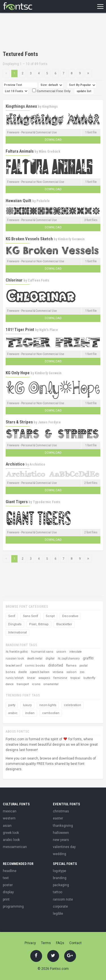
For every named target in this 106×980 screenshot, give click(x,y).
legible (58, 914)
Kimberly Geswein (71, 239)
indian (30, 713)
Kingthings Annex (21, 106)
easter (58, 818)
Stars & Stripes (19, 422)
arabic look (11, 840)
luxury (27, 705)
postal (84, 666)
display (8, 892)
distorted (56, 665)
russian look (15, 658)
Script (50, 616)
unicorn (61, 652)
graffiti (88, 658)
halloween (61, 833)
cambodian (51, 713)
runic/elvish (15, 678)
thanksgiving (63, 826)
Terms (46, 943)
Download (53, 140)
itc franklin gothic (17, 652)
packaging (61, 885)
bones (10, 672)
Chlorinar (14, 280)
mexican (10, 811)
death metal (35, 658)
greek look (11, 833)
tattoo (58, 892)
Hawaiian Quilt (19, 201)
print (6, 899)
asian (7, 826)
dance (10, 684)
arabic (13, 713)
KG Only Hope (18, 373)
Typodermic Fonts (46, 502)
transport (23, 684)
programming (13, 907)
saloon (72, 672)
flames (71, 666)
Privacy (30, 943)
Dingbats (15, 624)
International (18, 632)
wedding (60, 854)
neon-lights (48, 705)
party (12, 705)
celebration (73, 705)
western (9, 818)
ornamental (51, 684)
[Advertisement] (48, 33)
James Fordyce (49, 422)
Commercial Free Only (51, 91)
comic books (35, 666)
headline (10, 871)
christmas (61, 811)
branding (60, 878)
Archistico (15, 464)
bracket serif (14, 666)
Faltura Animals (20, 151)
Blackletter (64, 624)
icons (36, 684)
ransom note (63, 899)
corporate (60, 907)
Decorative (70, 616)
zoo (82, 672)
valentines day (64, 847)
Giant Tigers (17, 502)
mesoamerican (15, 847)
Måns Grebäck (49, 152)
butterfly (89, 678)
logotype (60, 871)
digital (50, 658)
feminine (60, 678)
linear (31, 678)
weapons (44, 678)
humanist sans (42, 652)
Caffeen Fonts (38, 280)
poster (8, 885)
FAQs (60, 943)
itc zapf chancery (69, 658)
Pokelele (43, 201)
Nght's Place (49, 330)
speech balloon (40, 672)
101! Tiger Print (20, 330)
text (6, 878)
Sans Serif (31, 616)
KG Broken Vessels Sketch (29, 239)
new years (61, 840)
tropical (75, 678)
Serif (12, 616)
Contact (75, 943)
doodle (23, 672)
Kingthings (50, 107)
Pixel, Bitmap (39, 624)
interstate (75, 652)
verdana (58, 672)
